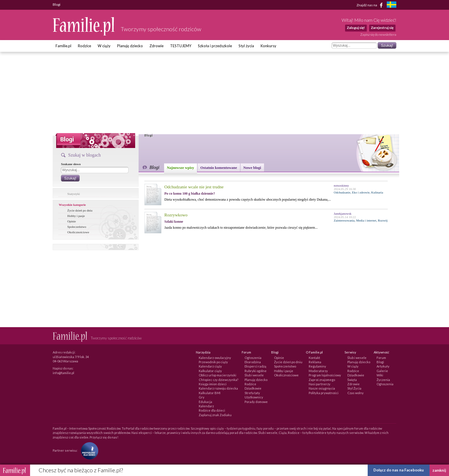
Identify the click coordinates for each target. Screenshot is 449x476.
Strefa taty (252, 393)
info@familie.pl (63, 373)
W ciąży (104, 46)
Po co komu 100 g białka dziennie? (190, 193)
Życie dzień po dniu (80, 210)
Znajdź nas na (371, 5)
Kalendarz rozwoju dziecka (218, 388)
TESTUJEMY (181, 46)
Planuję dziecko (130, 46)
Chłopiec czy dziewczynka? (218, 380)
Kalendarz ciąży (210, 366)
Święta (352, 380)
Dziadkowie (253, 388)
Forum (381, 358)
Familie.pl (63, 46)
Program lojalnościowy (325, 375)
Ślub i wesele (254, 375)
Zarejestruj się (382, 28)
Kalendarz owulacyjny (215, 358)
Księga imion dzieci (213, 384)
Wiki (380, 375)
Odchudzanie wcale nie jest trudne (194, 187)
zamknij (439, 470)
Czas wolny (356, 393)
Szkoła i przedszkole (215, 46)
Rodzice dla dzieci (212, 410)
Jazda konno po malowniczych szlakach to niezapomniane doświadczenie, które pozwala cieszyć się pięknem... (241, 228)
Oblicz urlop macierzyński (217, 375)
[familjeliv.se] (391, 5)
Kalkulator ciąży (210, 371)
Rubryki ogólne (256, 371)
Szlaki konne (174, 222)
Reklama (315, 362)
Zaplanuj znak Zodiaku (215, 415)
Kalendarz (206, 406)
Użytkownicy (254, 397)
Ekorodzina (253, 362)
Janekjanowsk (343, 214)
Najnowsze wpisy (181, 168)
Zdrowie (156, 46)
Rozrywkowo (176, 215)
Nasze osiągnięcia (322, 388)
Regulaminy (317, 366)
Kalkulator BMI (210, 393)
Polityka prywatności (324, 393)
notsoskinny (341, 185)
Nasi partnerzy (320, 384)
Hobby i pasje (76, 216)
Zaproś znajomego (322, 380)
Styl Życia (354, 388)
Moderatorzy (318, 371)
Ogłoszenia (253, 358)
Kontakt (314, 358)
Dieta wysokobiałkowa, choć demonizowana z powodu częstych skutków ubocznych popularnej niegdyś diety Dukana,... (248, 200)
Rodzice (84, 46)
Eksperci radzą (255, 366)
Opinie (72, 221)
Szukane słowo (71, 164)
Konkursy (268, 46)
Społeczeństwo (77, 227)
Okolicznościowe (78, 232)
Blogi (380, 362)
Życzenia (383, 380)
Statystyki (74, 194)
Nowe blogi (252, 168)
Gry (202, 397)
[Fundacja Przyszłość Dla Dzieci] (88, 450)
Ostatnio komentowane (219, 168)
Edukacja (205, 402)
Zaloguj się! (356, 28)
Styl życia (246, 46)
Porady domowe (256, 402)
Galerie (382, 371)
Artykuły (383, 366)
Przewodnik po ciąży (213, 362)
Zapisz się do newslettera (378, 34)
